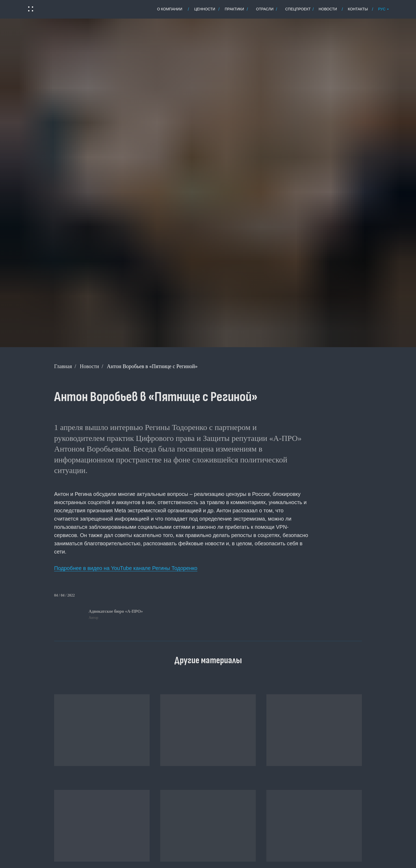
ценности (205, 9)
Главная (63, 366)
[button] (30, 9)
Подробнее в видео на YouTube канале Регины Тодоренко (126, 568)
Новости (90, 366)
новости (328, 9)
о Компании (170, 9)
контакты (358, 9)
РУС (382, 9)
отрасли (265, 9)
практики (234, 9)
